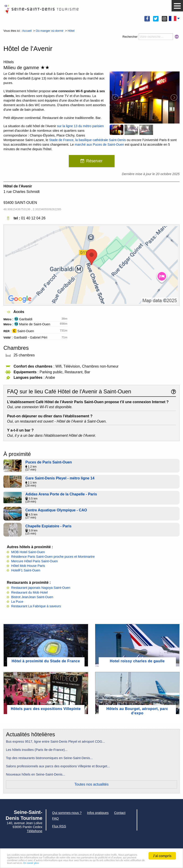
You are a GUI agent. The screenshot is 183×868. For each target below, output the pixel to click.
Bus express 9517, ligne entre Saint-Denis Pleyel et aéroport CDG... (56, 742)
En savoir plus (163, 863)
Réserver (94, 161)
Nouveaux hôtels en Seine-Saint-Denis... (36, 774)
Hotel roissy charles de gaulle (137, 661)
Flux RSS (59, 826)
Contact (120, 813)
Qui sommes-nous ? (67, 813)
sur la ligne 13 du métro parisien (81, 126)
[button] (177, 6)
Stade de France (61, 140)
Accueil (27, 31)
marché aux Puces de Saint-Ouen (99, 145)
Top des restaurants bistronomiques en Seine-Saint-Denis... (49, 758)
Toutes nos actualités (91, 784)
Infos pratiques (98, 813)
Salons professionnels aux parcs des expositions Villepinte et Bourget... (58, 766)
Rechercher (130, 37)
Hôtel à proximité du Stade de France (46, 661)
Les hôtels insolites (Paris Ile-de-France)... (37, 750)
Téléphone (34, 831)
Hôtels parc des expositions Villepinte (46, 709)
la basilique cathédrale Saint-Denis (101, 140)
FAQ (55, 818)
